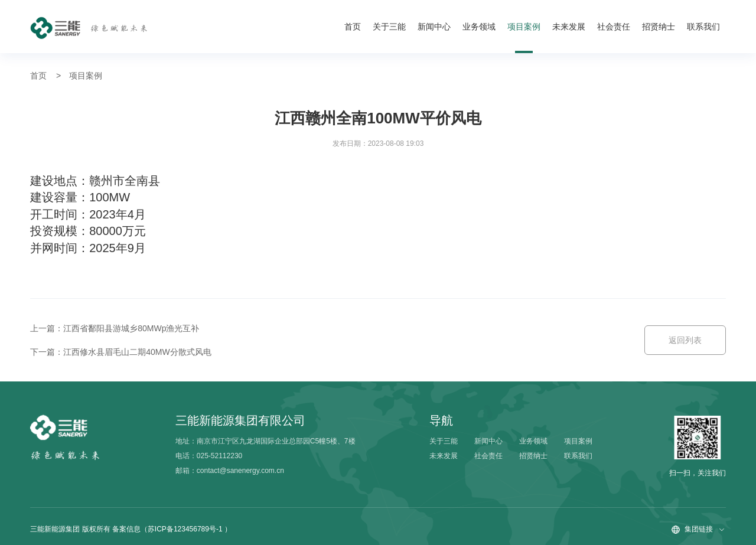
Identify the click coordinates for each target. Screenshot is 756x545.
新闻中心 (434, 27)
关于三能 (389, 27)
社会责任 (614, 27)
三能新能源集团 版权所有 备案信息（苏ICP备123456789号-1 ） (131, 529)
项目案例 (524, 27)
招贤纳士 (659, 27)
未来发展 (569, 27)
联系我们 (703, 27)
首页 (353, 27)
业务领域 (479, 27)
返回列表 (685, 340)
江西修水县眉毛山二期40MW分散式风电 (137, 352)
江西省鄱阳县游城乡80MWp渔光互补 (131, 328)
